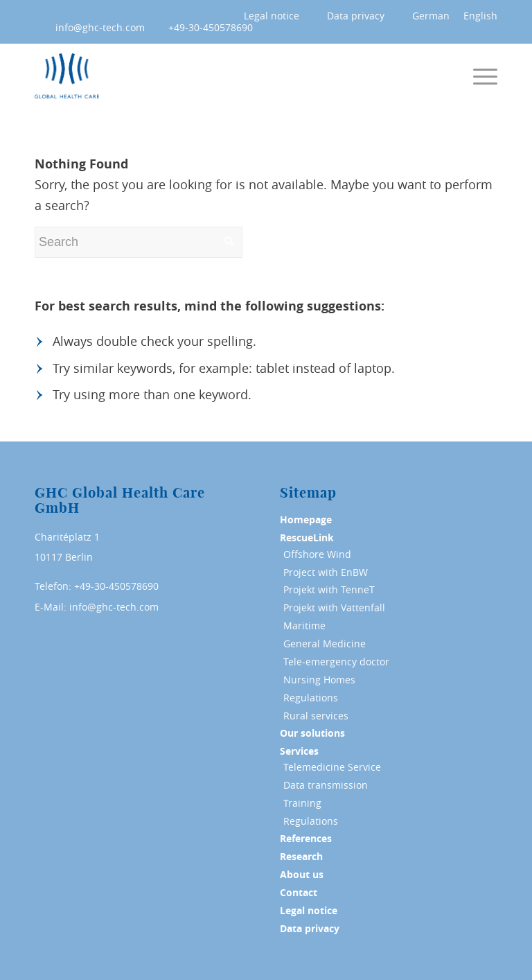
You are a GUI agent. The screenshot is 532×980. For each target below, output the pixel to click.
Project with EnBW (326, 572)
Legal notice (272, 16)
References (306, 839)
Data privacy (356, 16)
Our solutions (312, 733)
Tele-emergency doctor (336, 662)
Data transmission (326, 785)
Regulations (311, 698)
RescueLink (307, 538)
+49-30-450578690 (211, 27)
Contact (299, 893)
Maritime (304, 625)
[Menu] (485, 76)
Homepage (306, 520)
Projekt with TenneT (329, 589)
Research (301, 857)
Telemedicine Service (332, 767)
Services (299, 751)
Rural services (316, 716)
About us (302, 875)
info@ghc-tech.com (100, 27)
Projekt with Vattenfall (334, 607)
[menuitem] (265, 16)
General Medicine (325, 644)
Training (302, 803)
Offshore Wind (317, 554)
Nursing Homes (319, 680)
